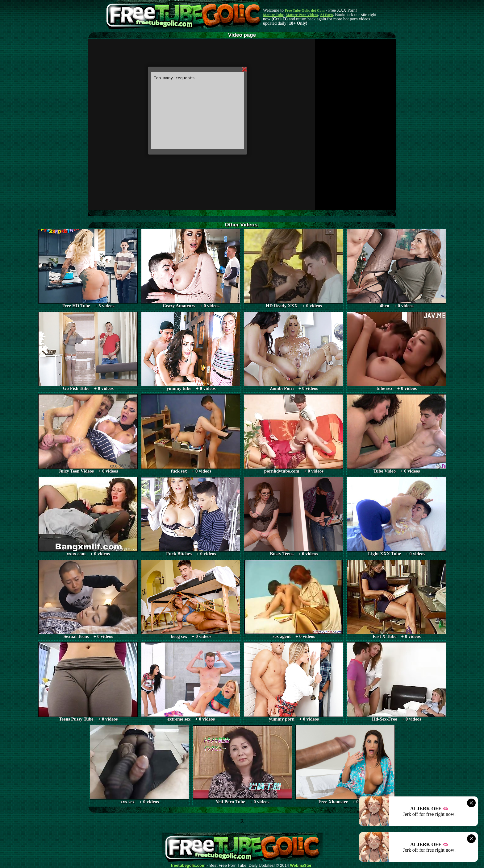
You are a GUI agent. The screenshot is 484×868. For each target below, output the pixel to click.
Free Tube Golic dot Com (305, 10)
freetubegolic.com (188, 866)
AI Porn (327, 15)
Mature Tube (273, 15)
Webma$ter (301, 866)
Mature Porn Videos (302, 15)
